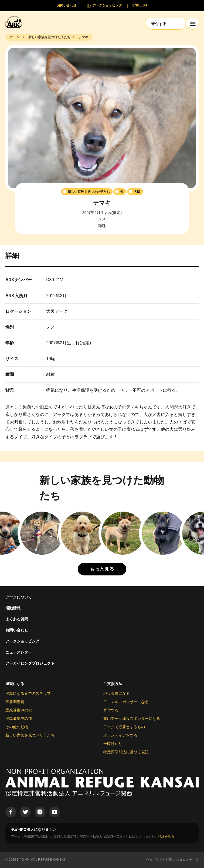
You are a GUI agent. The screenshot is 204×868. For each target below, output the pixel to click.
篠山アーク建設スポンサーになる (132, 718)
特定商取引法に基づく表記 (126, 752)
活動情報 (13, 608)
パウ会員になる (117, 693)
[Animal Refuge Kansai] (15, 22)
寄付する (111, 710)
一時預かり (113, 744)
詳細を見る (166, 836)
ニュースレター (19, 652)
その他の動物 (17, 727)
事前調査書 (15, 702)
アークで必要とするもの (124, 727)
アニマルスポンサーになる (126, 702)
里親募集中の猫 (19, 718)
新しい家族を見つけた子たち (30, 735)
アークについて (19, 597)
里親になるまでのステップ (28, 693)
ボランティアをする (120, 735)
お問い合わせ (17, 630)
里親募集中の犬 (19, 710)
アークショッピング (22, 641)
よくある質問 (17, 619)
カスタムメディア (186, 860)
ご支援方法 (113, 684)
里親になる (15, 684)
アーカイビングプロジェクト (30, 663)
